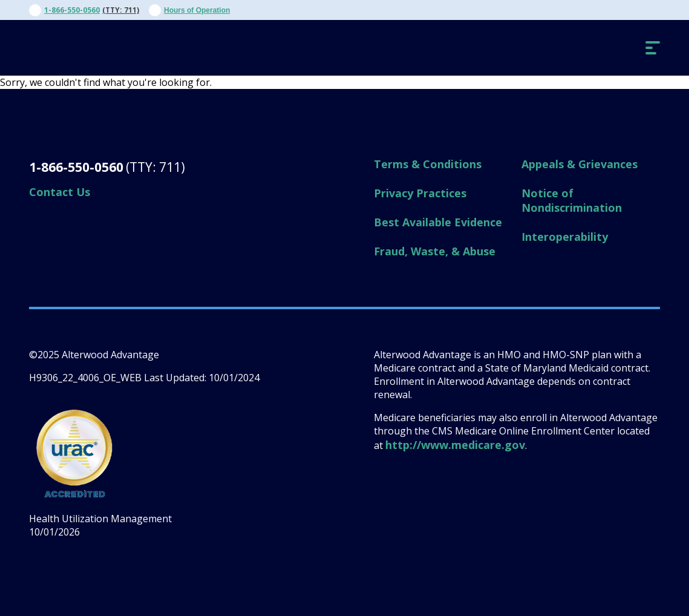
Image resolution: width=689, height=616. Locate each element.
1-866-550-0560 (72, 10)
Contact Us (60, 192)
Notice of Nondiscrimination (572, 200)
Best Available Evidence (438, 222)
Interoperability (565, 237)
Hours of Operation (197, 10)
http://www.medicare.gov (455, 445)
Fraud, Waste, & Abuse (435, 251)
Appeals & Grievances (580, 164)
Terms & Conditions (428, 164)
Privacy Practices (420, 193)
